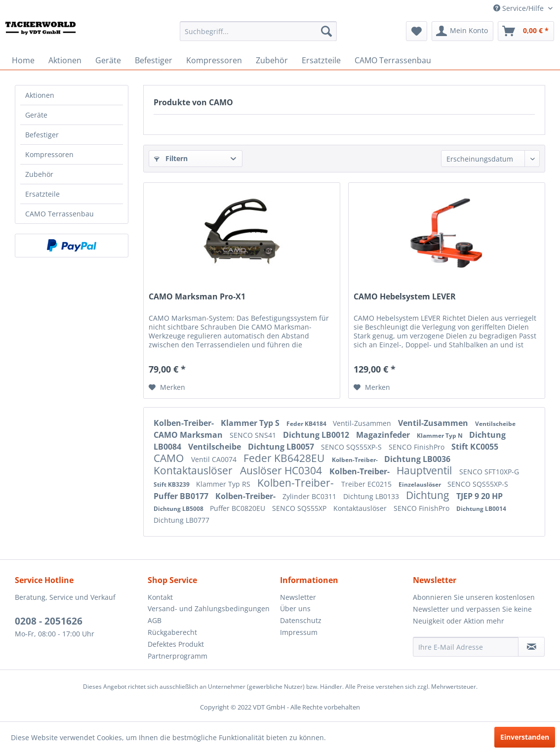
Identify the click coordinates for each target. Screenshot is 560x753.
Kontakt (160, 597)
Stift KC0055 (475, 447)
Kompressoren (49, 154)
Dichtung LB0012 (317, 435)
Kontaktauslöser (194, 470)
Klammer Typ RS (224, 484)
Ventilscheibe (495, 424)
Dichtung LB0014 (481, 509)
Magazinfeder (384, 435)
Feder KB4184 (307, 424)
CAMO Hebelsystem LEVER (405, 297)
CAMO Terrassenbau (60, 214)
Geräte (36, 115)
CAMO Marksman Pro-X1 (197, 297)
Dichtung (429, 495)
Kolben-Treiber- (185, 423)
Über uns (295, 608)
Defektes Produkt (176, 644)
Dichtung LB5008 (179, 509)
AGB (155, 620)
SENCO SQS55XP (300, 508)
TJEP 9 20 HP (480, 496)
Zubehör (39, 174)
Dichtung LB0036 (417, 459)
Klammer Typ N (440, 436)
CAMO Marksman (189, 435)
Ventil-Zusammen (363, 423)
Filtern (171, 158)
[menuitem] (258, 31)
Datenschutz (301, 620)
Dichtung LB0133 (372, 496)
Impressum (299, 632)
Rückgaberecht (172, 632)
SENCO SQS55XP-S (352, 447)
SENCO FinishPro (418, 447)
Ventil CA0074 (215, 459)
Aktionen (40, 95)
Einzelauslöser (420, 484)
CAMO (170, 458)
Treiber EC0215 (367, 484)
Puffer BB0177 (182, 496)
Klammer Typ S (251, 423)
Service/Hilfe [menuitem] (520, 8)
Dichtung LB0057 (282, 447)
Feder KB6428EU (285, 458)
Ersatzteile (42, 194)
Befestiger (42, 135)
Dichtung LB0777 (181, 520)
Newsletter (298, 597)
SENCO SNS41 (254, 435)
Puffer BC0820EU (239, 508)
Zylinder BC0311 (310, 496)
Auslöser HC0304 (282, 470)
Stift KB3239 (172, 484)
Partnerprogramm (178, 656)
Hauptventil (425, 470)
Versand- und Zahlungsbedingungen (209, 608)
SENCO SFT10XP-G (489, 472)
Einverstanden (525, 737)
